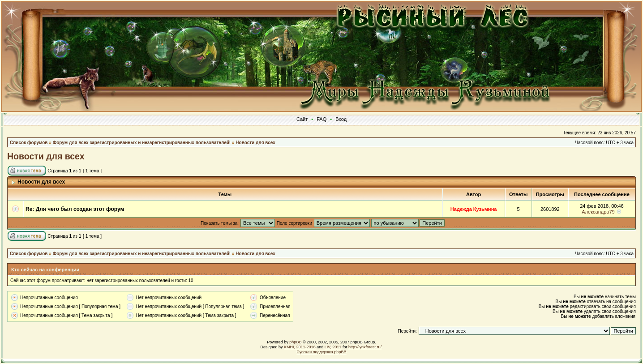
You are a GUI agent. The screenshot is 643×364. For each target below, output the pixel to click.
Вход (341, 119)
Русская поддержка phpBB (322, 352)
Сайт (302, 119)
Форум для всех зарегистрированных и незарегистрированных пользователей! (142, 143)
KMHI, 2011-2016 (300, 347)
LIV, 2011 (333, 347)
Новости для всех (255, 143)
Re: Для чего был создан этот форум (75, 209)
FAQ (321, 119)
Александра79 (598, 212)
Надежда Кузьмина (474, 209)
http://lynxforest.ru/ (365, 347)
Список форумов (29, 143)
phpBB (295, 342)
